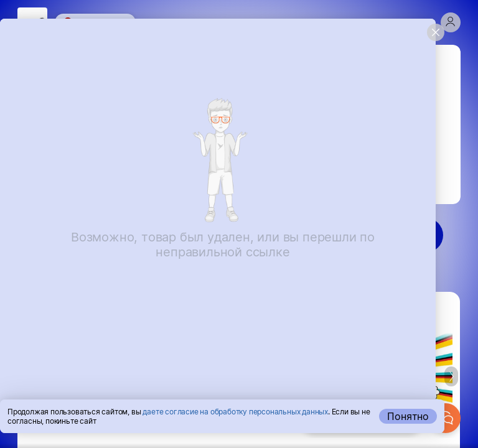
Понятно (408, 416)
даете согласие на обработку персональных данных (235, 412)
